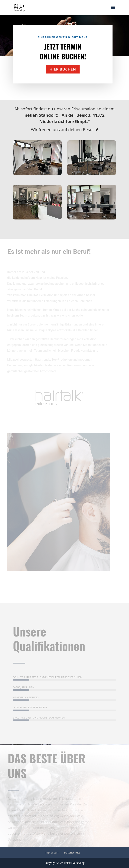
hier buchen (58, 68)
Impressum (52, 852)
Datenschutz (72, 852)
